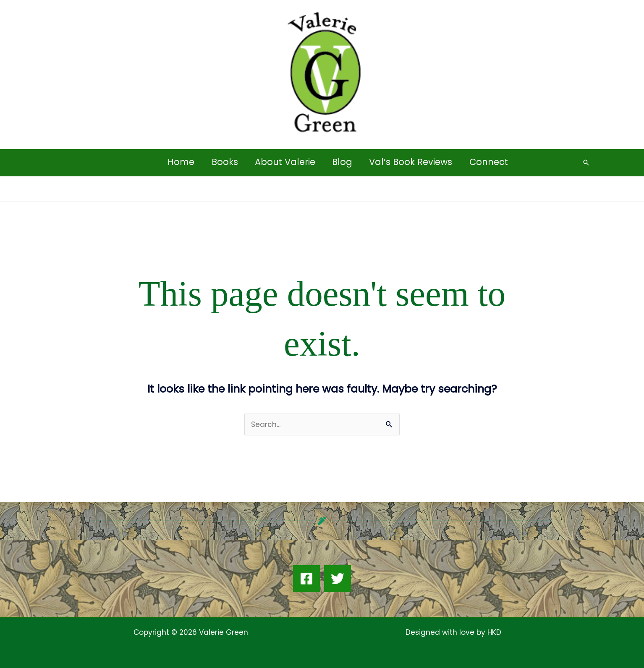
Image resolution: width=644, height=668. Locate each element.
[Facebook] (306, 579)
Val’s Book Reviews (412, 162)
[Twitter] (338, 579)
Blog (343, 162)
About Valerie (285, 162)
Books (224, 162)
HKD (493, 632)
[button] (586, 162)
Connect (490, 162)
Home (179, 162)
